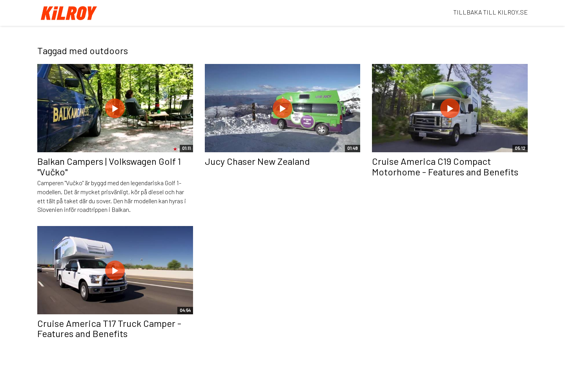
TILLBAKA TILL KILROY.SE (490, 12)
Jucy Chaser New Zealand (257, 161)
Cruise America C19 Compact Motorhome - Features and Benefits (445, 166)
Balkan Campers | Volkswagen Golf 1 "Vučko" (109, 166)
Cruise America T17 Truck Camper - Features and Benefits (109, 328)
